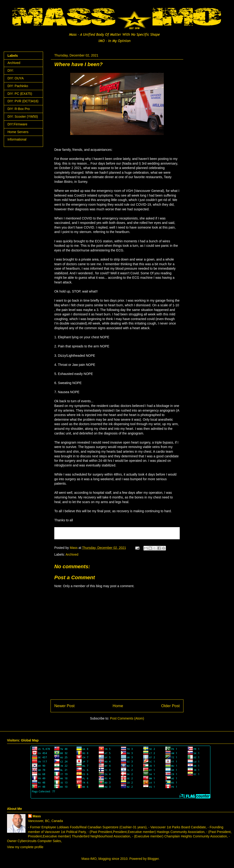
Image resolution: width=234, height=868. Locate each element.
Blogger (153, 859)
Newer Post (64, 706)
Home (118, 706)
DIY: (11, 71)
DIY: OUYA (16, 78)
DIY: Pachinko (18, 86)
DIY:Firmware (17, 124)
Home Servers (18, 132)
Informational (17, 139)
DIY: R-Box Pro (19, 109)
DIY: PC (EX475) (20, 94)
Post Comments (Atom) (127, 718)
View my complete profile (25, 847)
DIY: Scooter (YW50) (23, 116)
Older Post (170, 706)
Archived (72, 554)
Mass (37, 816)
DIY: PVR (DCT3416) (23, 101)
